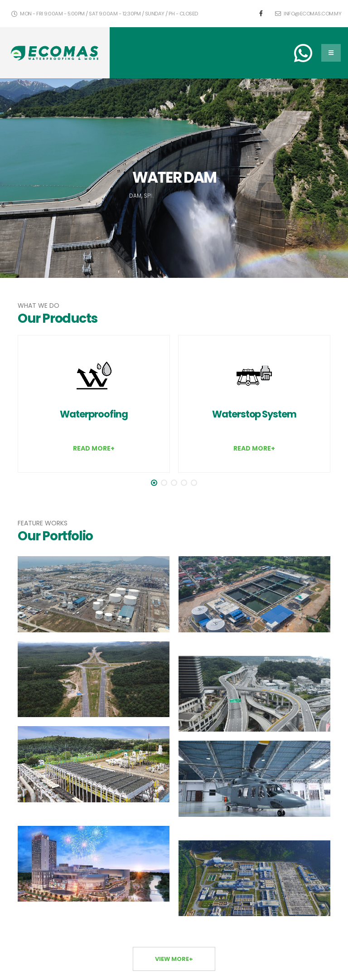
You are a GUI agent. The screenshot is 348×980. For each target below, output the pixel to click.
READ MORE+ (94, 448)
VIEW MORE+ (174, 959)
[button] (154, 483)
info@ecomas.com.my (308, 14)
